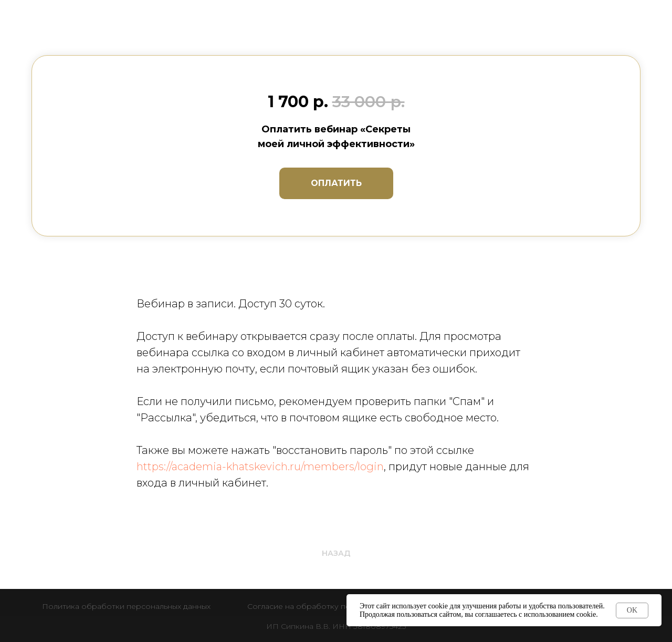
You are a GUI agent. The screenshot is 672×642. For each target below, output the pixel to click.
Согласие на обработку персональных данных (336, 606)
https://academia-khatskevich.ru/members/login (260, 467)
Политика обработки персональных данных (126, 606)
